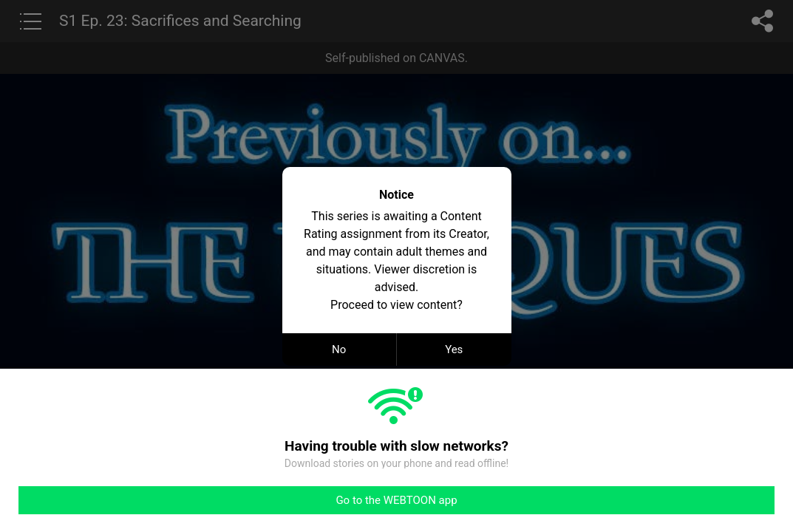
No (339, 349)
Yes (454, 349)
